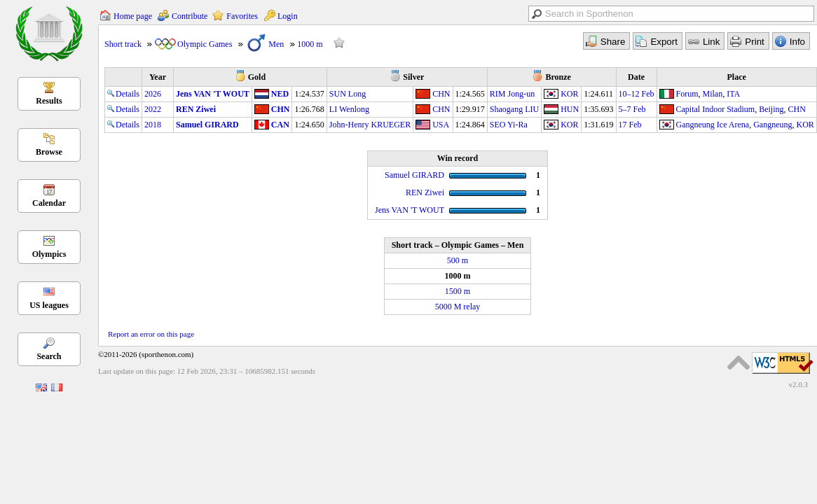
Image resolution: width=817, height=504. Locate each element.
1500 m (458, 291)
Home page (133, 16)
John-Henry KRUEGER (370, 125)
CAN (280, 125)
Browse (49, 152)
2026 (153, 94)
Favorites (242, 16)
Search (49, 356)
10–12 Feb (637, 94)
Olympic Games (205, 44)
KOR (569, 94)
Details (123, 94)
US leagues (49, 305)
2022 (153, 109)
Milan (713, 94)
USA (441, 125)
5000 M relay (458, 307)
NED (280, 94)
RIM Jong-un (512, 94)
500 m (458, 260)
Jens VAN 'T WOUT (213, 94)
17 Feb (630, 125)
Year (158, 77)
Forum (687, 94)
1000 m (310, 44)
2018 (153, 125)
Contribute (190, 16)
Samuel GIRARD (207, 125)
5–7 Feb (632, 109)
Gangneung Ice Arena (713, 125)
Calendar (49, 203)
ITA (733, 94)
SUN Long (348, 94)
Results (49, 101)
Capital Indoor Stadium (716, 109)
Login (288, 16)
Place (737, 77)
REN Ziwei (196, 109)
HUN (570, 109)
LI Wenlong (349, 109)
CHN (441, 94)
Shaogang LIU (514, 109)
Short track (123, 44)
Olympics (49, 254)
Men (276, 44)
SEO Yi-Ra (509, 125)
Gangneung (773, 125)
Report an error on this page (151, 334)
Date (636, 77)
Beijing (771, 109)
